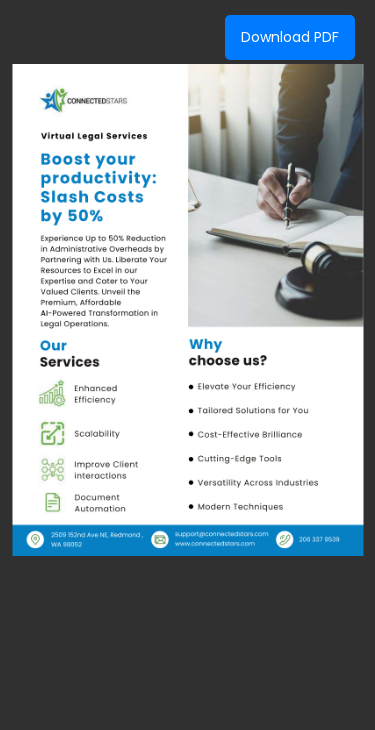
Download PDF (290, 37)
